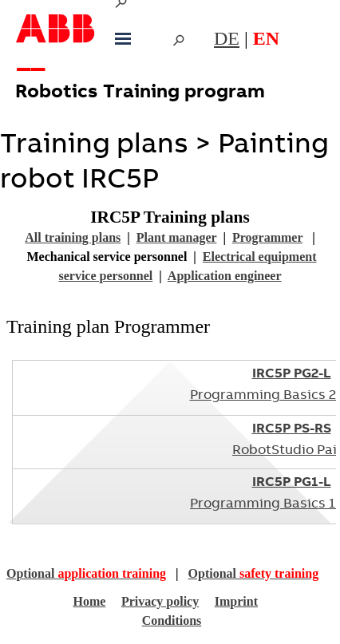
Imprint (236, 601)
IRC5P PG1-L (292, 483)
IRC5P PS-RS (292, 430)
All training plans (73, 237)
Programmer (267, 237)
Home (89, 601)
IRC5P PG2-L (292, 375)
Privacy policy (160, 601)
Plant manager (177, 237)
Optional (86, 573)
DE (227, 38)
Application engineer (225, 276)
